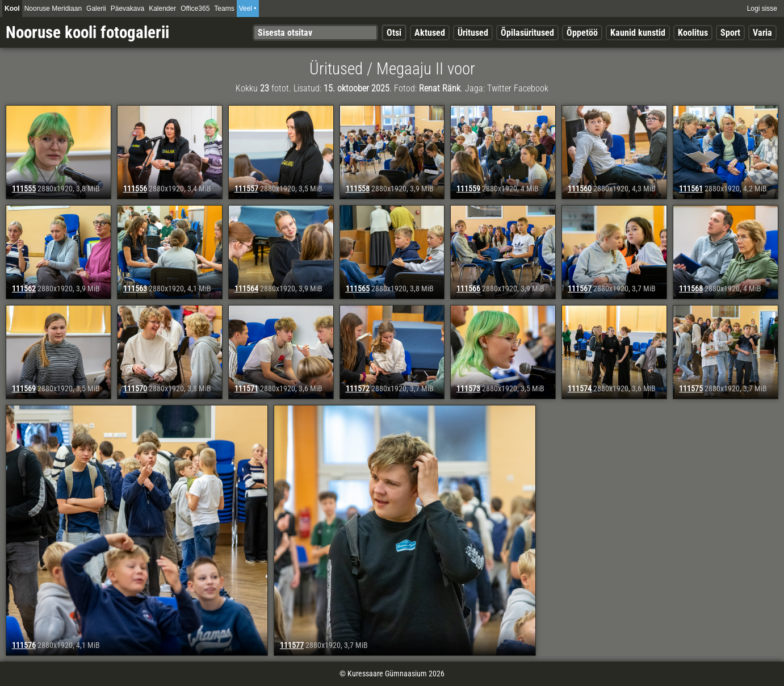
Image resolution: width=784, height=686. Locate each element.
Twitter (499, 88)
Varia (762, 33)
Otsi (394, 33)
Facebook (531, 88)
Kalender (162, 9)
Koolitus (693, 33)
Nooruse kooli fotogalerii (87, 32)
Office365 (195, 9)
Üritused (473, 33)
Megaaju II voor (426, 69)
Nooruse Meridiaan (53, 9)
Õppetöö (582, 33)
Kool (12, 9)
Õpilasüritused (527, 33)
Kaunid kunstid (638, 33)
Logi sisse (762, 9)
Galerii (96, 9)
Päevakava (127, 9)
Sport (730, 33)
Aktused (430, 33)
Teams (224, 9)
